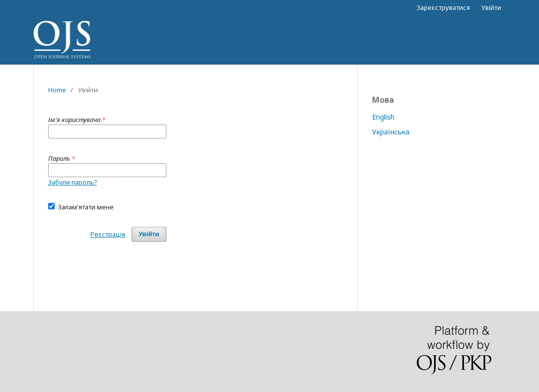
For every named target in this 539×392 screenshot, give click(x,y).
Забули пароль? (73, 182)
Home (57, 90)
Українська (391, 132)
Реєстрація (108, 234)
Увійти (491, 7)
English (383, 117)
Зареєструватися (443, 7)
